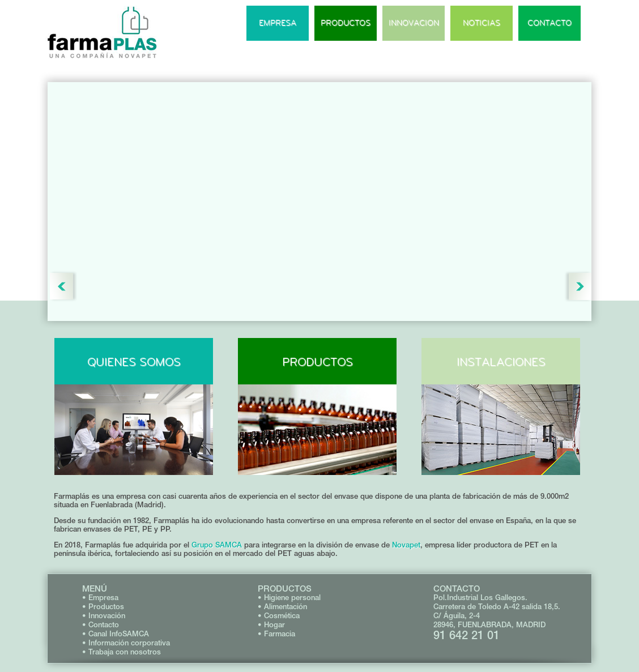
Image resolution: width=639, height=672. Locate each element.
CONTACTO (549, 23)
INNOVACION (414, 23)
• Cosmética (279, 616)
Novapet (406, 545)
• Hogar (271, 625)
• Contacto (101, 625)
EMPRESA (278, 23)
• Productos (103, 607)
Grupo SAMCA (217, 545)
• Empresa (100, 598)
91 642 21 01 (467, 635)
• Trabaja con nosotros (122, 652)
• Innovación (104, 616)
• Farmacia (276, 634)
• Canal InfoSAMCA (116, 634)
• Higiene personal (289, 598)
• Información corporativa (126, 643)
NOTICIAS (482, 23)
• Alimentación (282, 607)
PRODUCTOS (346, 23)
